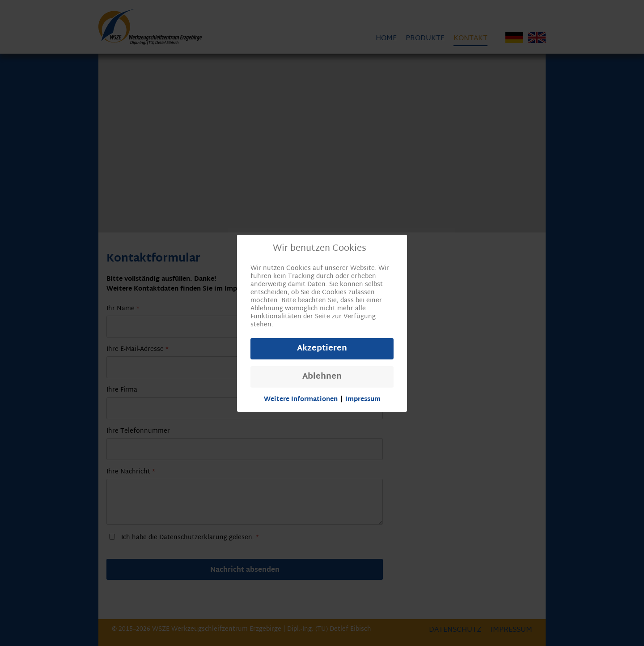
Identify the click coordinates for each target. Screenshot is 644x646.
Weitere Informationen (301, 400)
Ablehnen (322, 377)
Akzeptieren (322, 348)
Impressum (363, 400)
